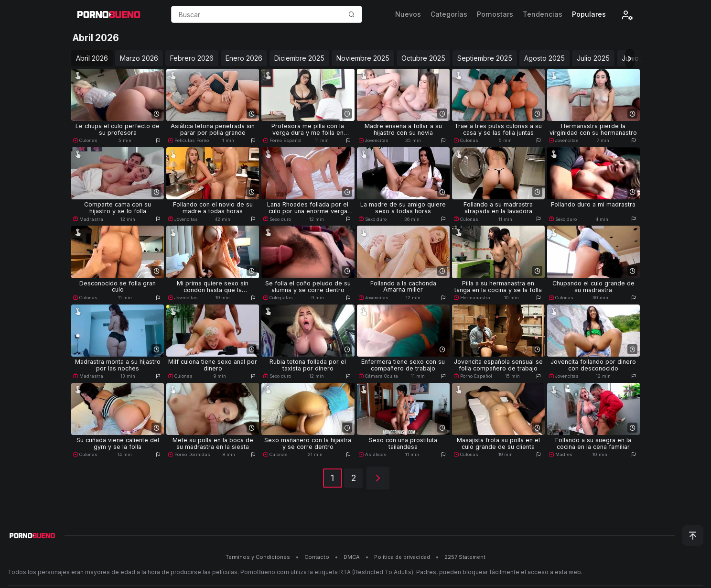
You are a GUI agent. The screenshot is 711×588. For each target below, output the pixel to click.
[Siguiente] (378, 478)
